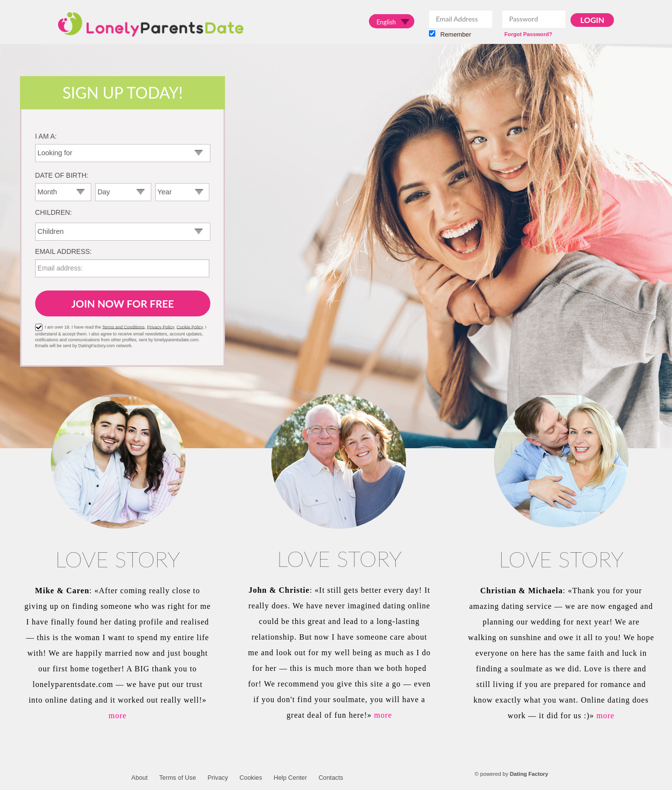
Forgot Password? (528, 34)
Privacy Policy (160, 327)
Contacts (331, 778)
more (118, 716)
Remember (450, 34)
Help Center (290, 778)
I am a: (46, 136)
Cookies (251, 778)
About (139, 778)
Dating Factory (529, 774)
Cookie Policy (190, 327)
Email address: (63, 251)
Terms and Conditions (123, 327)
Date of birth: (62, 175)
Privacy (218, 778)
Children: (53, 212)
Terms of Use (177, 778)
